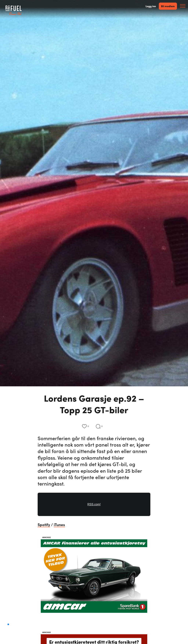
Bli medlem (168, 6)
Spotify (44, 524)
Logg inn (151, 6)
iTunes (59, 524)
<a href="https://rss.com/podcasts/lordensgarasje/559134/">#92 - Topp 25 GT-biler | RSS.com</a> (94, 506)
